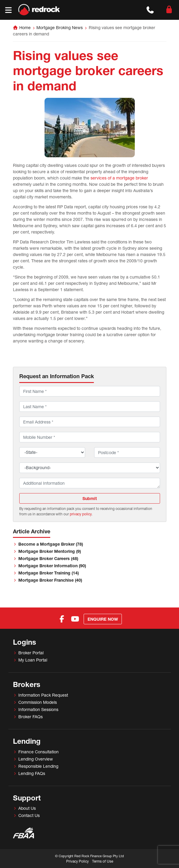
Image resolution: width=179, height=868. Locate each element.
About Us (27, 808)
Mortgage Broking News (60, 27)
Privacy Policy (77, 861)
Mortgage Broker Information (52, 566)
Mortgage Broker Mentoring (50, 551)
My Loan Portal (33, 660)
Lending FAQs (32, 773)
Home (25, 27)
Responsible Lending (38, 766)
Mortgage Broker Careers (48, 558)
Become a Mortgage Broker (51, 544)
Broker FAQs (31, 717)
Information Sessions (38, 709)
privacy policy (81, 514)
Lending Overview (36, 759)
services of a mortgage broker (119, 178)
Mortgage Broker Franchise (50, 580)
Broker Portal (31, 653)
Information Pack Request (43, 695)
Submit (90, 498)
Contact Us (29, 815)
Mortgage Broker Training (49, 573)
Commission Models (38, 702)
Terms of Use (103, 861)
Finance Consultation (39, 752)
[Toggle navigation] (8, 10)
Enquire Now (103, 619)
